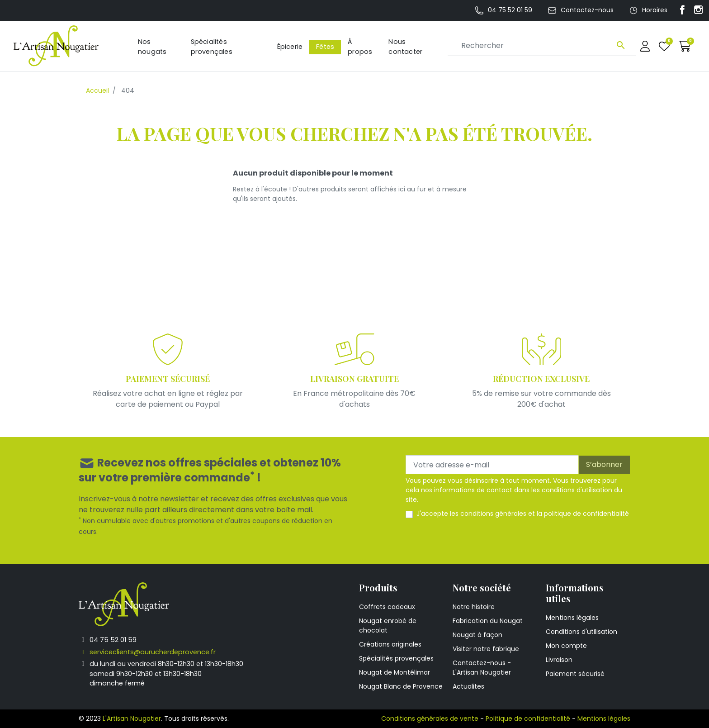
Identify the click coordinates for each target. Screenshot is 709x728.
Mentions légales (572, 618)
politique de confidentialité (586, 514)
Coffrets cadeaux (387, 607)
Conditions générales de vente (430, 718)
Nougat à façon (477, 635)
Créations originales (390, 644)
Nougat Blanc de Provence (401, 686)
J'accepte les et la (523, 514)
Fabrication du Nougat (488, 621)
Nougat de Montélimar (395, 672)
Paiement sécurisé (575, 674)
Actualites (468, 686)
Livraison (559, 660)
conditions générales (493, 514)
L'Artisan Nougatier (132, 718)
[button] (685, 46)
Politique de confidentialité (528, 718)
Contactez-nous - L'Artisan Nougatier (482, 668)
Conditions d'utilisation (581, 632)
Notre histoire (474, 607)
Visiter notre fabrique (486, 649)
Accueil (97, 90)
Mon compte (566, 646)
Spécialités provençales (396, 658)
